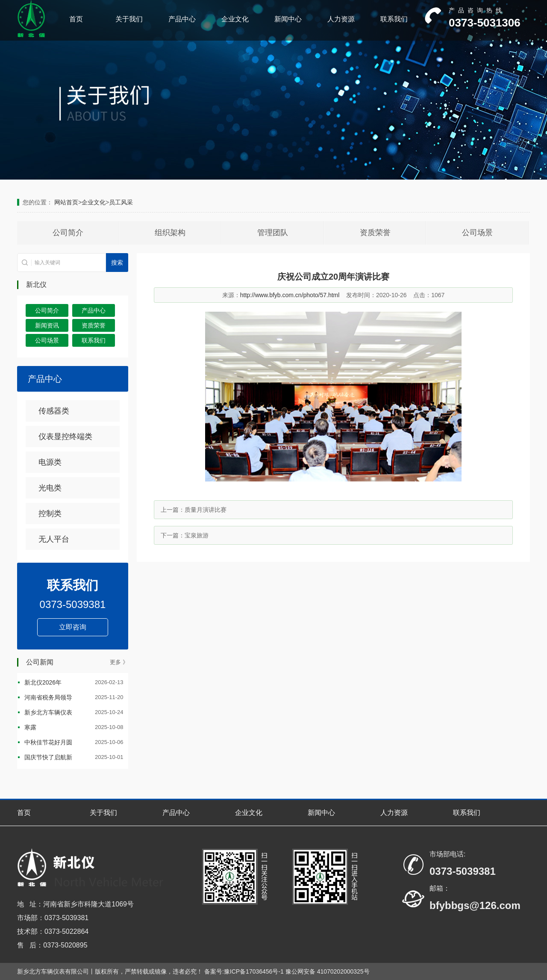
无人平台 (54, 539)
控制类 (50, 514)
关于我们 (129, 19)
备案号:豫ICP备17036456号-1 (244, 971)
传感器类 (54, 411)
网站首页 (66, 202)
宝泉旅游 (197, 535)
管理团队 (273, 233)
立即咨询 (73, 627)
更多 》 (119, 662)
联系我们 (394, 19)
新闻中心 (288, 19)
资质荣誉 (375, 233)
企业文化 (235, 19)
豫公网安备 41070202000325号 (328, 971)
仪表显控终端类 (65, 437)
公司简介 (68, 233)
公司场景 (477, 233)
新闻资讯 (47, 325)
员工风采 (121, 202)
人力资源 (341, 19)
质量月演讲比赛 (206, 510)
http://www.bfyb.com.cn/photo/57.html (290, 295)
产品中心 (182, 19)
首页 (76, 19)
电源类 (50, 462)
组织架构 (170, 233)
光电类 (50, 488)
